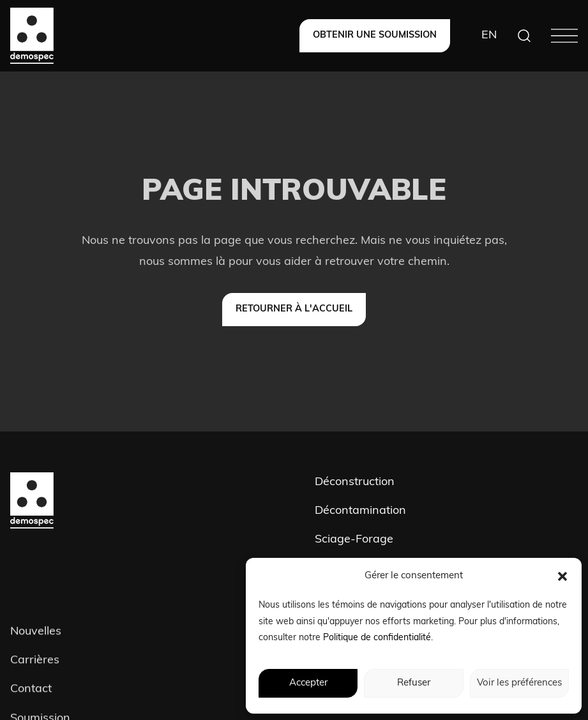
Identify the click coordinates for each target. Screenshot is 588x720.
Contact (31, 692)
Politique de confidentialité (377, 638)
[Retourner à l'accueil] (294, 310)
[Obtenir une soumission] (375, 36)
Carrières (35, 663)
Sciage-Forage (354, 540)
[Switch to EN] (489, 36)
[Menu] (564, 36)
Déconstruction (355, 482)
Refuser (414, 683)
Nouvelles (36, 634)
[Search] (524, 36)
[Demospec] (32, 36)
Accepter (308, 683)
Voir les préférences (519, 683)
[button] (562, 576)
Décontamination (360, 511)
